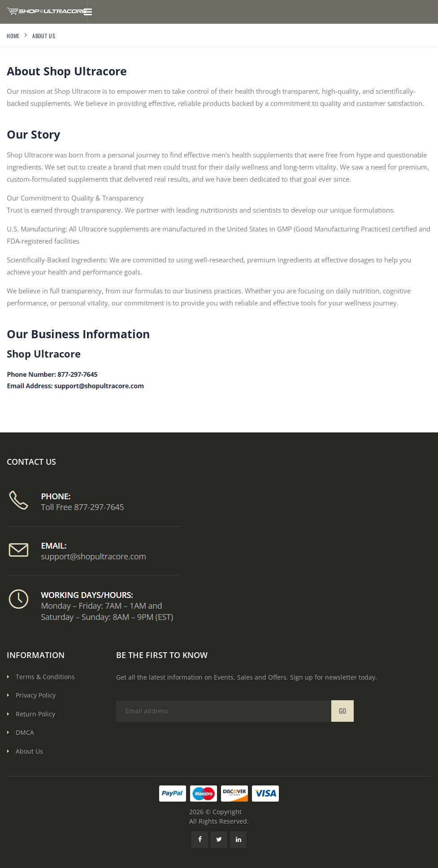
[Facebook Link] (200, 840)
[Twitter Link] (219, 840)
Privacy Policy (36, 695)
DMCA (25, 732)
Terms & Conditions (45, 677)
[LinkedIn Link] (238, 840)
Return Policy (35, 714)
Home (13, 36)
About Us (29, 751)
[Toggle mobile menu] (88, 11)
